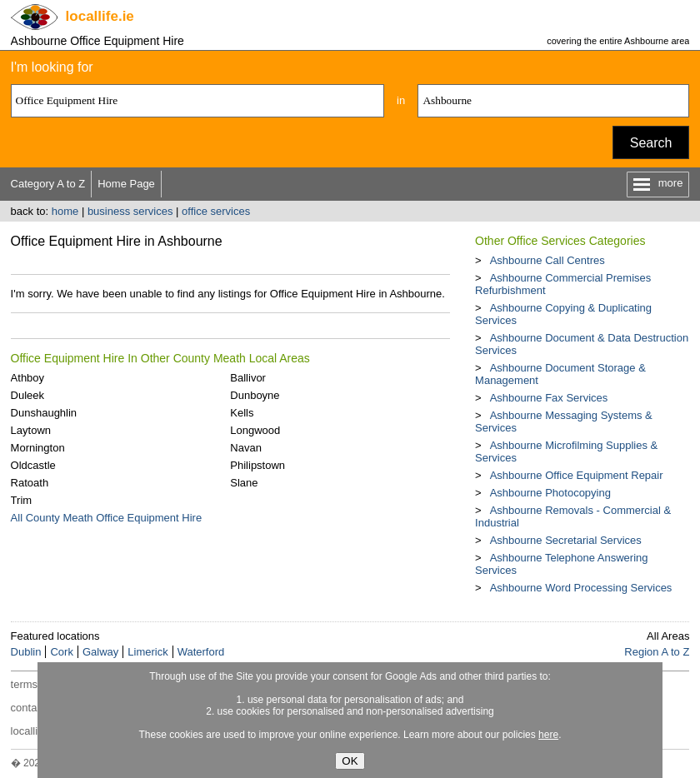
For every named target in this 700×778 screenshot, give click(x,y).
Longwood (255, 430)
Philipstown (257, 465)
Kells (242, 413)
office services (216, 211)
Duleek (27, 395)
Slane (244, 483)
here (548, 735)
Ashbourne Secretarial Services (566, 540)
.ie (100, 16)
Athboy (27, 378)
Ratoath (30, 483)
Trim (22, 500)
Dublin (26, 652)
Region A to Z (657, 652)
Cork (61, 652)
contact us (35, 708)
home (65, 211)
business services (130, 211)
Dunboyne (255, 395)
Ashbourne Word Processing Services (581, 588)
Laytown (31, 430)
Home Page (126, 184)
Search (651, 143)
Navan (246, 448)
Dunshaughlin (44, 413)
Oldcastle (33, 465)
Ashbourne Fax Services (549, 398)
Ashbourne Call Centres (547, 260)
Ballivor (248, 378)
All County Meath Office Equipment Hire (107, 518)
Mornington (38, 448)
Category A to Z (48, 184)
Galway (100, 652)
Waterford (201, 652)
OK (350, 761)
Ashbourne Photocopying (550, 493)
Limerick (147, 652)
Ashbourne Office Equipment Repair (577, 475)
